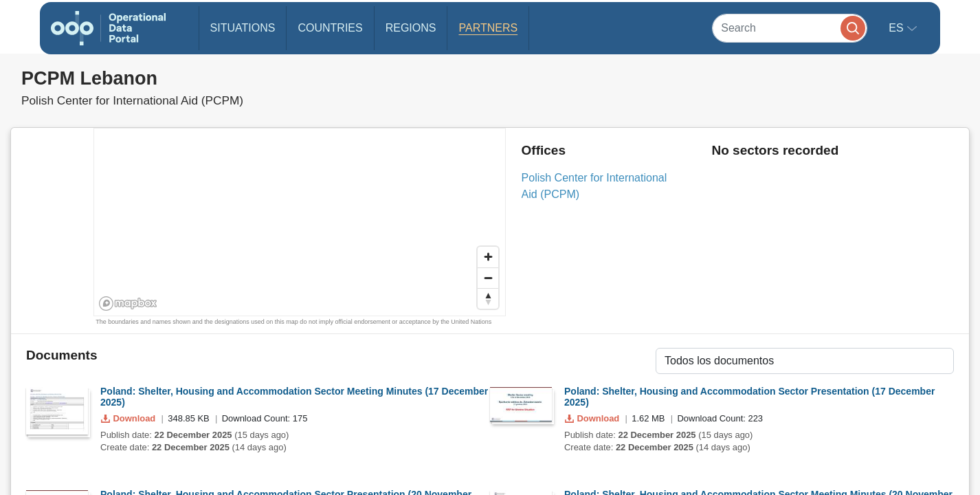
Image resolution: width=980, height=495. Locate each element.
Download (130, 418)
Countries (330, 28)
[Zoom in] (488, 257)
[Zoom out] (488, 278)
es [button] (898, 28)
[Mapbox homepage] (128, 304)
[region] (300, 223)
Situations (243, 28)
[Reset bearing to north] (488, 298)
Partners (488, 28)
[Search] (790, 28)
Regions (411, 28)
